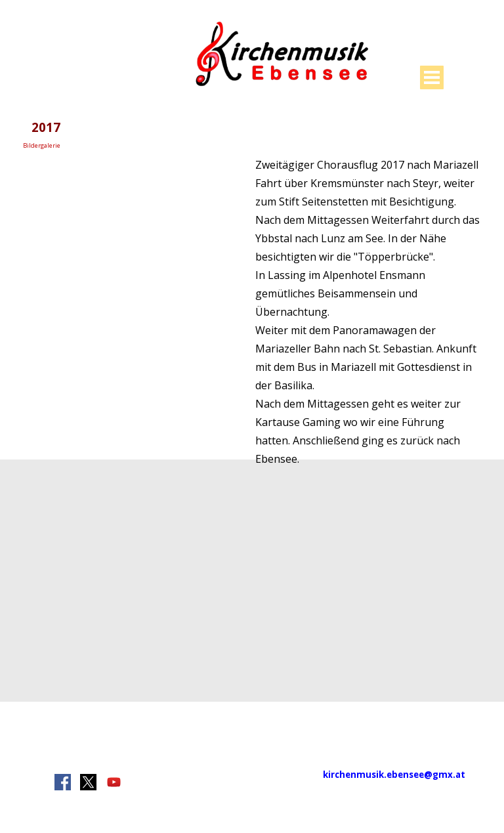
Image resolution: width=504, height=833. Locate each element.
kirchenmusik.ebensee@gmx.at (394, 775)
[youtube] (114, 782)
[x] (88, 782)
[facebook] (63, 782)
